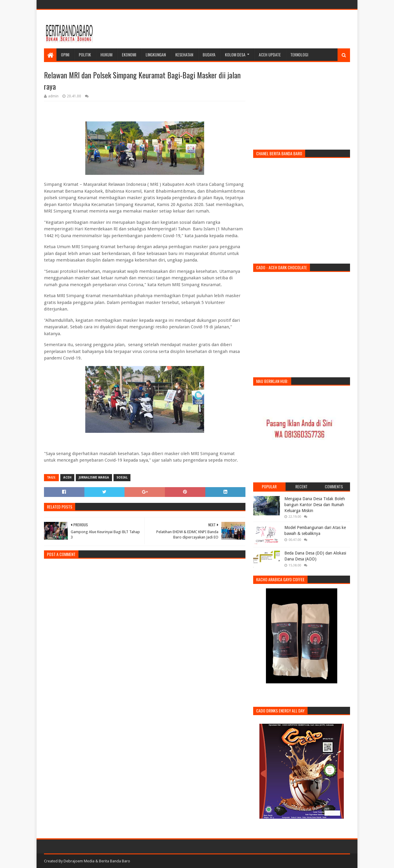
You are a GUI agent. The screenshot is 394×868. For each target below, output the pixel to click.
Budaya (209, 54)
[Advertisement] (242, 29)
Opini (65, 54)
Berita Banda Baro (115, 861)
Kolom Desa (235, 54)
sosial (122, 477)
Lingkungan (156, 54)
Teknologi (299, 54)
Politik (85, 54)
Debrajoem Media (79, 861)
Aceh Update (270, 54)
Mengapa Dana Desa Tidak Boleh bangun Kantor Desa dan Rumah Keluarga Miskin (315, 505)
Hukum (106, 54)
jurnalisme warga (94, 477)
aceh (67, 477)
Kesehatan (184, 54)
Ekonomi (129, 54)
